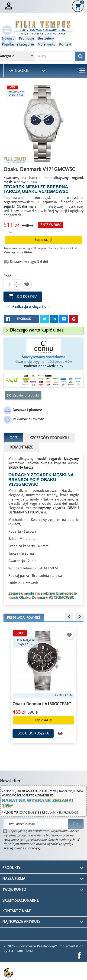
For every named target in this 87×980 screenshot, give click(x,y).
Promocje (27, 38)
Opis (13, 438)
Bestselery (46, 38)
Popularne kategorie (18, 44)
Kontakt (65, 44)
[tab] (43, 330)
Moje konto (47, 44)
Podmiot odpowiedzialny (43, 366)
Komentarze (22, 447)
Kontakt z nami (17, 911)
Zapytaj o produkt (23, 396)
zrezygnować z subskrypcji (22, 848)
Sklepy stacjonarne (20, 900)
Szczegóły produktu (49, 438)
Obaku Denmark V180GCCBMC (42, 704)
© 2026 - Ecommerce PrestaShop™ (31, 946)
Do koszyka (23, 296)
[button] (34, 330)
